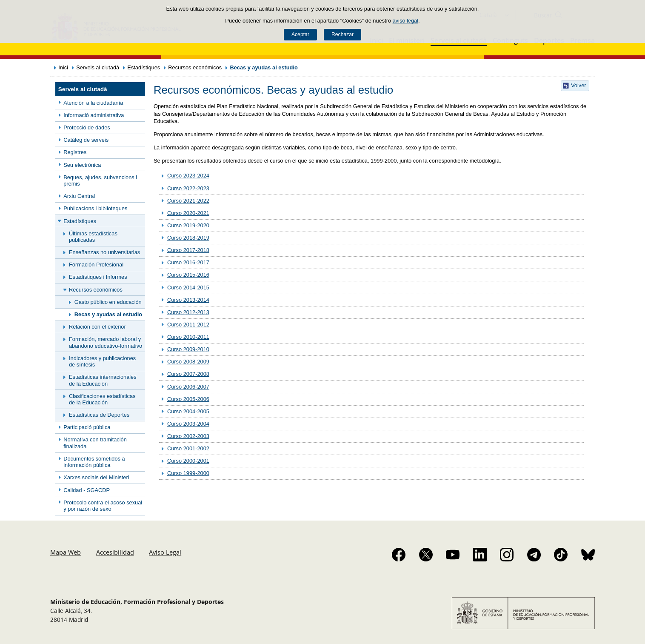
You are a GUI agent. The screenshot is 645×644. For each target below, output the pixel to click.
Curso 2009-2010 (188, 349)
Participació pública (87, 427)
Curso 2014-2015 (188, 288)
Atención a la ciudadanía (93, 103)
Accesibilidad (115, 552)
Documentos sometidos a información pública (94, 462)
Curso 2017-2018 (188, 250)
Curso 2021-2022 (188, 201)
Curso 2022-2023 (188, 188)
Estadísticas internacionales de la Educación (103, 380)
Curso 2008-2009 (188, 362)
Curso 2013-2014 (188, 300)
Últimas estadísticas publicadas (93, 237)
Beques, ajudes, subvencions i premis (100, 180)
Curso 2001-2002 (188, 448)
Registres (75, 152)
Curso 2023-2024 (188, 176)
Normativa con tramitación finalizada (95, 443)
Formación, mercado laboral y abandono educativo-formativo (106, 342)
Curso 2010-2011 (188, 337)
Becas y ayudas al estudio (108, 314)
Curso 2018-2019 (188, 238)
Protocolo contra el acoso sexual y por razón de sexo (103, 506)
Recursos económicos (195, 67)
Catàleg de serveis (86, 140)
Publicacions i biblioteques (95, 208)
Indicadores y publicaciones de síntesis (102, 361)
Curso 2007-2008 (188, 374)
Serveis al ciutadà (98, 67)
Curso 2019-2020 (188, 225)
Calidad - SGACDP (87, 490)
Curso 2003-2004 (188, 424)
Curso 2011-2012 (188, 325)
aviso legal (405, 21)
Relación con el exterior (97, 327)
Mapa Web (66, 552)
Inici (63, 67)
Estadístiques (144, 67)
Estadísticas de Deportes (99, 415)
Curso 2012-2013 (188, 312)
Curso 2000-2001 (188, 461)
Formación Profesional (96, 265)
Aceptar (300, 34)
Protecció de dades (87, 127)
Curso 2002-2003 (188, 436)
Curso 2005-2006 (188, 399)
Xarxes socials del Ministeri (96, 477)
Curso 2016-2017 (188, 262)
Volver (579, 85)
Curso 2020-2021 (188, 213)
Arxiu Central (79, 196)
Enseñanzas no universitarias (104, 252)
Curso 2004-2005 (188, 411)
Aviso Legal (165, 552)
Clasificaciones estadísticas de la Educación (102, 399)
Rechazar (342, 34)
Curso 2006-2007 (188, 387)
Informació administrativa (94, 115)
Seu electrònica (82, 165)
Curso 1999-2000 (188, 473)
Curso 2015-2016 (188, 275)
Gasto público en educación (108, 302)
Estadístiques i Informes (98, 277)
